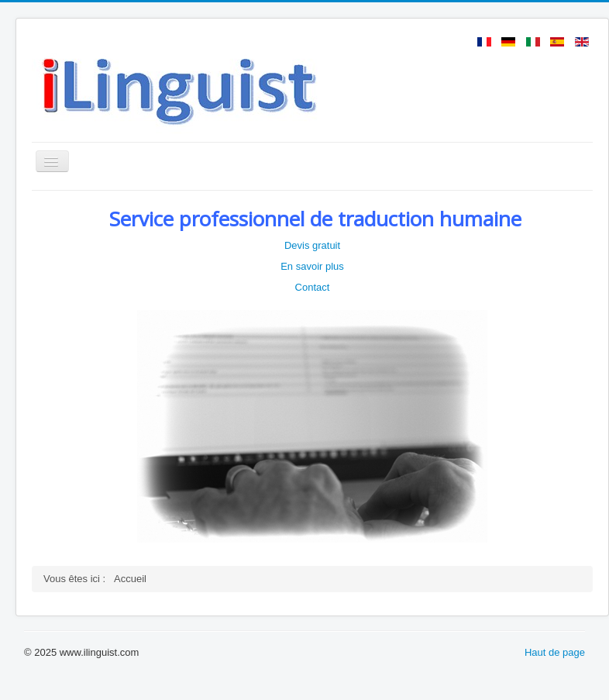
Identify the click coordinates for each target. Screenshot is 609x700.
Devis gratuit (312, 245)
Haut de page (555, 652)
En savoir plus (312, 266)
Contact (313, 287)
